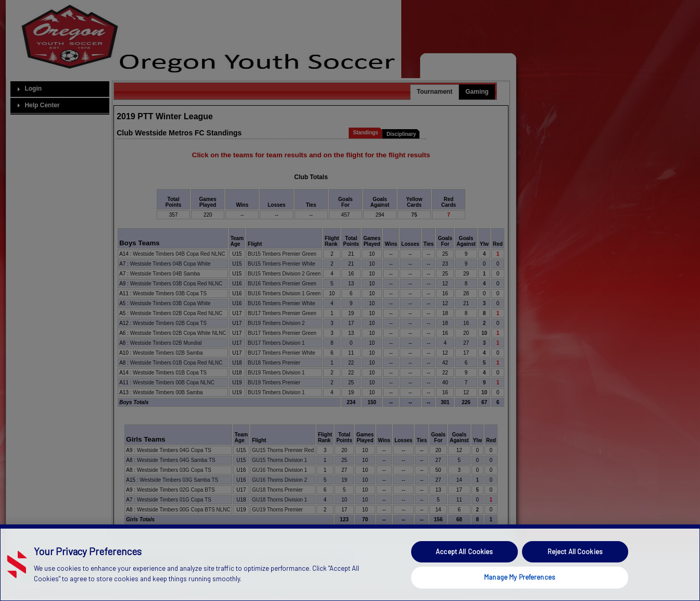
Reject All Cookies (575, 570)
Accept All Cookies (464, 570)
